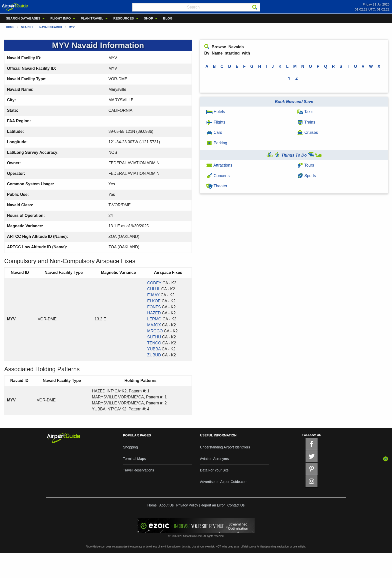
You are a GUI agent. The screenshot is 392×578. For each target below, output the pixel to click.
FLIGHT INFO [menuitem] (60, 18)
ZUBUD (154, 355)
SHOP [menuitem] (149, 18)
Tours (305, 165)
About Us (166, 505)
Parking (217, 143)
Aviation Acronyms (214, 459)
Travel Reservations (138, 470)
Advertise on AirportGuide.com (224, 482)
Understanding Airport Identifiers (225, 447)
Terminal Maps (134, 459)
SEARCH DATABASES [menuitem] (23, 18)
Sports (306, 176)
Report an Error (212, 505)
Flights (216, 122)
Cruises (307, 132)
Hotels (216, 112)
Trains (306, 122)
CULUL (154, 289)
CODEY (154, 283)
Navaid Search (51, 27)
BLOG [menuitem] (168, 18)
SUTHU (154, 337)
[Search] (255, 7)
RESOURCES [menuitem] (123, 18)
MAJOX (154, 325)
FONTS (154, 307)
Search (27, 27)
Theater (217, 186)
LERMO (154, 319)
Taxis (305, 112)
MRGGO (155, 331)
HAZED (154, 313)
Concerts (218, 176)
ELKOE (154, 301)
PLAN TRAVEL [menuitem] (92, 18)
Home (10, 27)
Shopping (130, 447)
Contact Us (236, 505)
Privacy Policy (187, 505)
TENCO (154, 343)
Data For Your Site (214, 470)
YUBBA (154, 349)
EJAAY (153, 295)
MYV (72, 27)
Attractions (219, 165)
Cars (214, 132)
